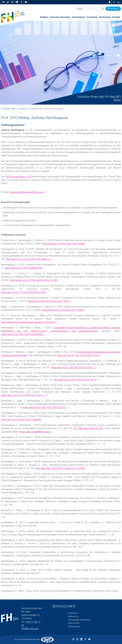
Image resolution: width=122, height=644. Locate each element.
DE (119, 2)
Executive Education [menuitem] (60, 17)
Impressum (73, 613)
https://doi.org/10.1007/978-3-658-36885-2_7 (29, 259)
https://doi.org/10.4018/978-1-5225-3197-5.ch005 (60, 468)
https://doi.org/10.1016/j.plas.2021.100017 (49, 301)
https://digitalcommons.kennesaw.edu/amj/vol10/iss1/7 (29, 322)
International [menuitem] (78, 17)
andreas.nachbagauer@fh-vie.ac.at (27, 192)
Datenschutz (73, 616)
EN (114, 2)
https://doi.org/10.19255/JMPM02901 (24, 268)
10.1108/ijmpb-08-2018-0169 (88, 428)
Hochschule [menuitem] (105, 17)
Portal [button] (113, 9)
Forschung (22, 109)
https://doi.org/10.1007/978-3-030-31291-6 (78, 355)
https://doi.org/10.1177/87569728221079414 (24, 292)
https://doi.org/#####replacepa (36, 432)
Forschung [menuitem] (92, 17)
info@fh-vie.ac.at (30, 629)
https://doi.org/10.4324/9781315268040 (21, 420)
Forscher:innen (35, 109)
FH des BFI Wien (8, 109)
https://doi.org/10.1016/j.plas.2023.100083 (64, 244)
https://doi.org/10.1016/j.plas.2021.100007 (63, 310)
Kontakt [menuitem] (116, 17)
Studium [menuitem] (44, 17)
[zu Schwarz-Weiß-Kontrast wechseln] (110, 2)
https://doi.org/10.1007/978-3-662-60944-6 (23, 334)
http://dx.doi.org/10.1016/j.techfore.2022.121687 (34, 280)
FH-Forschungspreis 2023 (18, 177)
